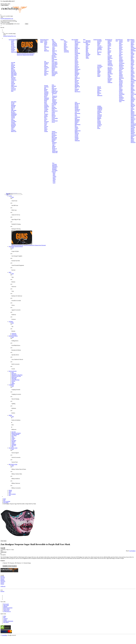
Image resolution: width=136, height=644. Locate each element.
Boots (54, 173)
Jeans (53, 61)
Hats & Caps (54, 144)
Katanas (77, 137)
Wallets (87, 58)
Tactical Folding (76, 44)
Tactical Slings (121, 72)
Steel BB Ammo (13, 84)
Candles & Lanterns (100, 110)
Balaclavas (55, 165)
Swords (76, 136)
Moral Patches (109, 43)
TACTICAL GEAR (13, 448)
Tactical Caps (121, 53)
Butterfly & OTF (77, 87)
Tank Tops (54, 43)
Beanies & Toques (55, 149)
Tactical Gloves (121, 58)
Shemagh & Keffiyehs (55, 167)
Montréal (3, 580)
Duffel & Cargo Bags (88, 46)
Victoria (2, 583)
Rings (53, 141)
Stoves (99, 128)
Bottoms (54, 56)
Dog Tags (110, 68)
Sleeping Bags (99, 91)
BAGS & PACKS (13, 371)
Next (5, 541)
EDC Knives (78, 42)
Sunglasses (54, 139)
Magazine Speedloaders (14, 113)
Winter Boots (54, 180)
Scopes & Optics (46, 40)
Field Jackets (55, 67)
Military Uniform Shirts (133, 73)
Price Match (6, 622)
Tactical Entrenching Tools (122, 100)
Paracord (99, 68)
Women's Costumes (110, 62)
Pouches (88, 55)
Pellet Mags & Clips (14, 111)
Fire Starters (99, 54)
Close (27, 24)
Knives (73, 40)
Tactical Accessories (122, 62)
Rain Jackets (54, 72)
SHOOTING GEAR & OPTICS (16, 247)
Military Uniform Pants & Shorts (133, 41)
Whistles (110, 80)
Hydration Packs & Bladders (100, 117)
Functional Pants (54, 58)
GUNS (10, 196)
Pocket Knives (76, 46)
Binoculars (47, 51)
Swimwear (66, 51)
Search (2, 21)
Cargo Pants (54, 59)
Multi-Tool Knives (77, 49)
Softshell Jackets (54, 75)
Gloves (53, 110)
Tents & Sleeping (99, 87)
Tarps (98, 69)
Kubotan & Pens (77, 79)
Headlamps (100, 109)
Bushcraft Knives (77, 67)
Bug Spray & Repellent (100, 51)
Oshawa (2, 584)
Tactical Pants (121, 43)
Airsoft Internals (30, 55)
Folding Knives (76, 40)
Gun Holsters (46, 66)
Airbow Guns (13, 128)
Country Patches (109, 45)
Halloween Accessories (110, 65)
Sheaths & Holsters (77, 121)
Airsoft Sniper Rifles (14, 51)
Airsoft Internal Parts (46, 116)
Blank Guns (14, 131)
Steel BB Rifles (13, 68)
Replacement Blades (78, 131)
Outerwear (54, 66)
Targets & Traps (46, 72)
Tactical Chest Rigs (121, 67)
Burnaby (2, 576)
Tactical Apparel (121, 40)
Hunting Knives (77, 62)
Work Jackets (55, 73)
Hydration (100, 112)
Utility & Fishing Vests (55, 90)
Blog (10, 493)
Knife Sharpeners (77, 119)
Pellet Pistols (14, 74)
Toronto (2, 579)
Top (65, 41)
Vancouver (3, 581)
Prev (2, 541)
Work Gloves (55, 111)
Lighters (109, 76)
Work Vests (54, 89)
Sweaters (54, 53)
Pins (109, 49)
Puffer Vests (54, 92)
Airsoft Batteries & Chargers (26, 54)
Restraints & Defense (77, 70)
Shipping (5, 606)
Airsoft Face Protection (46, 120)
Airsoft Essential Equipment (47, 105)
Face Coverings (54, 164)
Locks (109, 77)
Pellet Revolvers (13, 77)
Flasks (109, 81)
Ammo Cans (46, 69)
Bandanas (54, 169)
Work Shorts (54, 62)
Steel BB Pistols (13, 66)
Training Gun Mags (13, 123)
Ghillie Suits (99, 73)
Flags (109, 75)
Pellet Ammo (14, 86)
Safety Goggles (46, 131)
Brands (10, 490)
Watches (54, 140)
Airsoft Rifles (13, 41)
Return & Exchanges (8, 608)
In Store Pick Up (7, 611)
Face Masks (55, 170)
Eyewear (46, 126)
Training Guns (13, 118)
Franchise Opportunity (8, 621)
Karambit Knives (77, 90)
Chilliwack (3, 586)
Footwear (54, 172)
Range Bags (87, 49)
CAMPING (11, 385)
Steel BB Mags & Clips (13, 108)
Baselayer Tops (54, 98)
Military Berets (54, 147)
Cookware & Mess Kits (100, 126)
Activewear (66, 52)
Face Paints (110, 74)
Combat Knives (76, 56)
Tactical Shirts (121, 45)
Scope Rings (46, 102)
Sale (10, 495)
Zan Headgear (132, 551)
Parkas (53, 71)
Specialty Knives (77, 81)
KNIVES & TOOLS (13, 336)
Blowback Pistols (21, 54)
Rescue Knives (76, 51)
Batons (76, 72)
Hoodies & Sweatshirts (55, 45)
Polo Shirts (55, 54)
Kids (109, 53)
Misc (13, 447)
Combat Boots (55, 177)
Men (53, 40)
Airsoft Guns (14, 40)
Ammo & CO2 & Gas (14, 79)
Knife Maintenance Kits (78, 124)
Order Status (6, 605)
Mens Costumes (110, 60)
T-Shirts (54, 42)
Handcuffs (77, 73)
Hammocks (100, 95)
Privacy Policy (7, 609)
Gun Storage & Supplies (46, 63)
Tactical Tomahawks (77, 109)
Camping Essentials (99, 40)
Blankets (99, 93)
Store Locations (12, 494)
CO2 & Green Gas (13, 88)
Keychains (110, 79)
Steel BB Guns (13, 63)
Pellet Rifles (14, 75)
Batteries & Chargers (110, 69)
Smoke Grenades (46, 108)
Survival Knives (77, 65)
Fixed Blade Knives (77, 54)
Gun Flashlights (47, 46)
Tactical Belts (121, 55)
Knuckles (77, 74)
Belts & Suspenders (54, 134)
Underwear (55, 102)
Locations (5, 619)
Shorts (65, 49)
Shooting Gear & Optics (42, 41)
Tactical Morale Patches (121, 84)
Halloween (110, 58)
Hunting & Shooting (13, 126)
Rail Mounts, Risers (46, 89)
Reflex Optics (46, 44)
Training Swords (77, 139)
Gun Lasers (46, 49)
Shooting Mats (46, 74)
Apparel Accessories (54, 132)
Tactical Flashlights (121, 97)
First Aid (99, 46)
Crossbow (13, 130)
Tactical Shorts (121, 48)
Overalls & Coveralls (54, 104)
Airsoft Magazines (13, 105)
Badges (109, 52)
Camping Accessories (100, 66)
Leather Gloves (53, 113)
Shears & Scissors (77, 134)
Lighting (99, 106)
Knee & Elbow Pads (54, 137)
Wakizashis (77, 141)
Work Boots (54, 175)
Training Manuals (110, 72)
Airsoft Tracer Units (46, 124)
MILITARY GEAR (13, 464)
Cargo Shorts (55, 63)
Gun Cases (47, 68)
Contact (5, 620)
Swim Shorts (55, 64)
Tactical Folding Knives (121, 90)
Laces (54, 183)
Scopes (46, 42)
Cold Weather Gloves (55, 119)
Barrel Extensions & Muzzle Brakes (47, 99)
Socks (54, 182)
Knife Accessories (77, 116)
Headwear (54, 142)
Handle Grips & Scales (77, 128)
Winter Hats (55, 152)
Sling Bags (87, 51)
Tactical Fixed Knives (76, 59)
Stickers (109, 51)
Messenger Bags (88, 42)
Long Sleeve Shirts (54, 48)
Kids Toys (14, 445)
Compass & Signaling (100, 48)
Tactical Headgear (121, 60)
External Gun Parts (46, 86)
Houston (2, 591)
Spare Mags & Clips (14, 102)
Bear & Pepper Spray (99, 43)
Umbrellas (110, 82)
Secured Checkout (5, 19)
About (10, 492)
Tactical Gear (117, 40)
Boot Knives (77, 92)
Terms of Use (6, 610)
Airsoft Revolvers (13, 46)
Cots (98, 94)
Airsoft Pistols (13, 44)
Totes (87, 57)
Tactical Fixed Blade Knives (122, 94)
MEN (10, 272)
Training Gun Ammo (14, 121)
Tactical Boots (121, 70)
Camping (95, 40)
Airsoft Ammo (13, 82)
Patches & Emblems (110, 40)
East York (3, 578)
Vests (53, 85)
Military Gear (129, 40)
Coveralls (110, 56)
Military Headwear (133, 98)
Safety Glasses (46, 128)
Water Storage (99, 120)
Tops (53, 41)
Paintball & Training (14, 116)
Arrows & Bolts (13, 90)
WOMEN (11, 322)
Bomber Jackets (54, 69)
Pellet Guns (14, 72)
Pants (65, 48)
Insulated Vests (54, 87)
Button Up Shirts (55, 51)
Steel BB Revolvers (13, 71)
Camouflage (4, 635)
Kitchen (99, 122)
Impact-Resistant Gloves (54, 116)
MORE (10, 415)
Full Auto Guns (28, 54)
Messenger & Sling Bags (17, 375)
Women (62, 40)
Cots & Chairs (99, 76)
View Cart (11, 19)
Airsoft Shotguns (13, 49)
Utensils (99, 123)
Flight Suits (54, 108)
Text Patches (109, 48)
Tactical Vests (121, 50)
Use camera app (13, 24)
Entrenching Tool (77, 114)
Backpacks (88, 41)
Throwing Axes (77, 111)
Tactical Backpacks (121, 65)
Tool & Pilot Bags (88, 54)
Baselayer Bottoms (54, 100)
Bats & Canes (76, 76)
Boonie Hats (55, 151)
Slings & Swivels (46, 95)
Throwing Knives (77, 84)
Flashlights (100, 107)
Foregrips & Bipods (46, 92)
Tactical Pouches (121, 81)
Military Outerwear (133, 118)
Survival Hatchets (77, 107)
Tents (98, 89)
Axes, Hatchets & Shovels (77, 103)
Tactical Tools (121, 87)
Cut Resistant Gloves (55, 121)
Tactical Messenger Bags (121, 78)
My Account (6, 604)
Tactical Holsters (121, 75)
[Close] (1, 22)
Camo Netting (99, 71)
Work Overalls (54, 107)
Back (13, 197)
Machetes (77, 85)
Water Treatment (100, 114)
